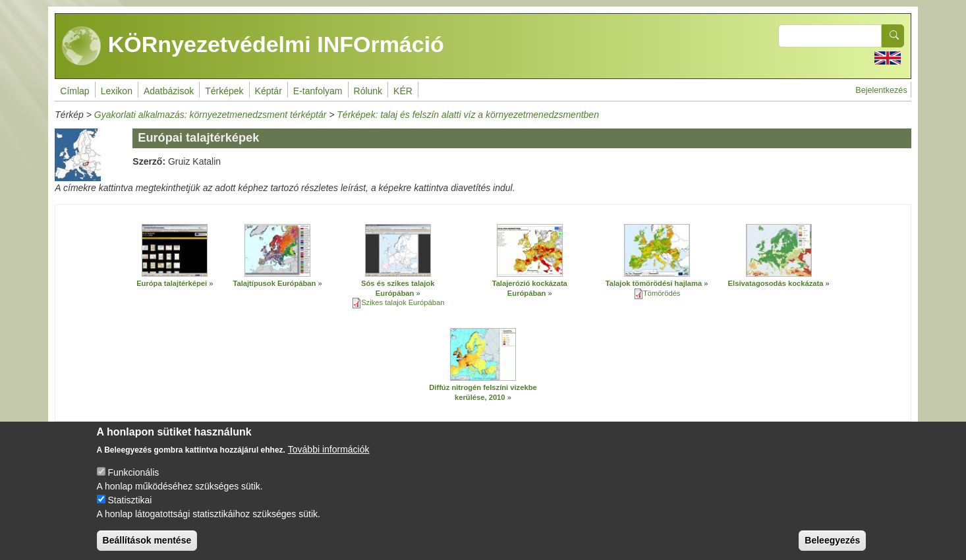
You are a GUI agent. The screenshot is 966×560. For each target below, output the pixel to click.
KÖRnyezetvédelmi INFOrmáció (253, 46)
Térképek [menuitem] (224, 91)
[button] (175, 250)
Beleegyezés (832, 547)
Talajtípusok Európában (274, 283)
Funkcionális (133, 480)
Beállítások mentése (147, 547)
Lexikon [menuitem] (117, 91)
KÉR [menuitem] (403, 91)
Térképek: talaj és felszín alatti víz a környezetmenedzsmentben (468, 115)
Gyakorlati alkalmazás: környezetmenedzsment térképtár (210, 115)
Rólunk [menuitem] (368, 91)
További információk (329, 457)
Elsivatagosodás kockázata (776, 283)
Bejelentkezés (881, 90)
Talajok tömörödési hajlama (654, 283)
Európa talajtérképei (172, 283)
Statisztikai (129, 507)
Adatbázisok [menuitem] (169, 91)
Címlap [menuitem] (74, 91)
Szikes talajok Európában (403, 302)
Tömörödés (662, 293)
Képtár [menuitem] (269, 91)
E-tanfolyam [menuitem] (318, 91)
